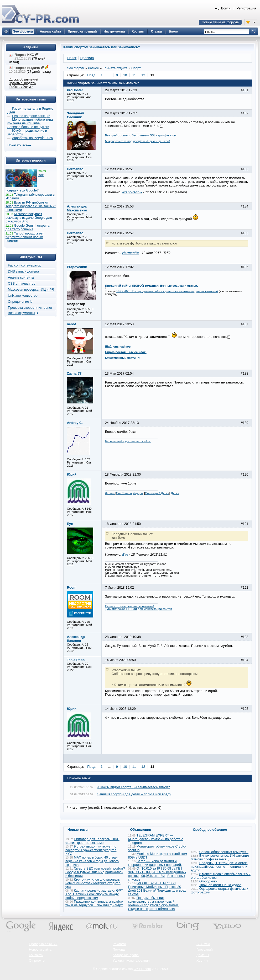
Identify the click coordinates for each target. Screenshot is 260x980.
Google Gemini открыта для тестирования (27, 227)
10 (125, 75)
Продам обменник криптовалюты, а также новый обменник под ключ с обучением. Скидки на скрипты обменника (154, 903)
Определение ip (20, 302)
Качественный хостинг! (122, 358)
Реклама (119, 944)
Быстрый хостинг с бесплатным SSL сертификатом (141, 135)
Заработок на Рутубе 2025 (32, 138)
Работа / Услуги (21, 87)
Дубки (175, 493)
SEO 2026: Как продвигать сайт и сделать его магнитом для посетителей (167, 291)
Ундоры (138, 493)
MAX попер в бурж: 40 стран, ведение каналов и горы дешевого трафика (92, 861)
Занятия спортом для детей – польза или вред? (134, 794)
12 (143, 75)
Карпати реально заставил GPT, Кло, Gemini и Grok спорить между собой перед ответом (94, 894)
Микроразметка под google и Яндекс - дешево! (137, 141)
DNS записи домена (23, 271)
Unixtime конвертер (23, 296)
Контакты (36, 955)
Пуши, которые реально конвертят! (129, 606)
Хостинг (202, 961)
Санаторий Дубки (157, 493)
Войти (226, 8)
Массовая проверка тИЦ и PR (31, 290)
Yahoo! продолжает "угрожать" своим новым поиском (25, 237)
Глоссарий (205, 950)
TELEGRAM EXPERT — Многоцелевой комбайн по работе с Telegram (156, 839)
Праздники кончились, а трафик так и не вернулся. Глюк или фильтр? (94, 903)
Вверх (228, 962)
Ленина (110, 493)
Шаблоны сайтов (118, 347)
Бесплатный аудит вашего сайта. (128, 441)
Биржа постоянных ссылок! (126, 352)
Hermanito (130, 253)
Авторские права (126, 955)
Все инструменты (21, 313)
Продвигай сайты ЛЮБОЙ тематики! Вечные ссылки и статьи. (152, 286)
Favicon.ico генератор (25, 265)
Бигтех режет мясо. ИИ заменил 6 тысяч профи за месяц (220, 857)
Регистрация (246, 8)
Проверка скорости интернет (30, 308)
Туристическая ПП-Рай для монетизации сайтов (139, 609)
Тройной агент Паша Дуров (220, 885)
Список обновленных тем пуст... (224, 852)
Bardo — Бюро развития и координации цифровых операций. (155, 863)
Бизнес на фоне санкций (31, 116)
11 (134, 75)
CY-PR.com (142, 969)
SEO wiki (203, 944)
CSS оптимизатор (22, 284)
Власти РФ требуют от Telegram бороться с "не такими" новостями (31, 206)
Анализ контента (21, 278)
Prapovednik (132, 192)
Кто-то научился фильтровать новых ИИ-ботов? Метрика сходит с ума (93, 883)
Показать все (17, 145)
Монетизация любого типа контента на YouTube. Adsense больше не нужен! (30, 123)
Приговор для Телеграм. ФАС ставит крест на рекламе (92, 841)
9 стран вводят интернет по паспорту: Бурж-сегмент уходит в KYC (91, 850)
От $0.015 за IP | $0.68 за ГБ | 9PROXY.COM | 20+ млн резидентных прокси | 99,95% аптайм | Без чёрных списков (157, 874)
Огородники (208, 881)
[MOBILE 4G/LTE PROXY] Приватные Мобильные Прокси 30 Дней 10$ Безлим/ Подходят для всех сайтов (157, 889)
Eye (125, 555)
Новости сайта (40, 950)
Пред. (92, 75)
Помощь (119, 950)
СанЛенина (124, 493)
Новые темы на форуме (220, 22)
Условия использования (131, 961)
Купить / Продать (23, 83)
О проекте (37, 961)
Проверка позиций (43, 944)
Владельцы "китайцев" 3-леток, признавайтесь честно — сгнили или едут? (219, 867)
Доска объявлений (24, 79)
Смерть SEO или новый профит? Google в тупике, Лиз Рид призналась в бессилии (95, 872)
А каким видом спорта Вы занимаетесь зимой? (134, 787)
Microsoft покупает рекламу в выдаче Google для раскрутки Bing (29, 218)
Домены (203, 955)
